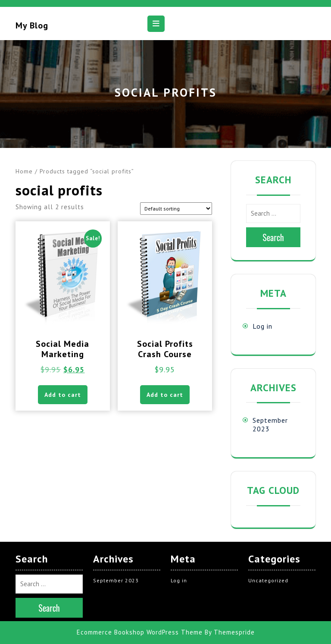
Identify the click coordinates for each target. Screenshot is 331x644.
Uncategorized (268, 580)
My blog (32, 25)
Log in (262, 326)
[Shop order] (176, 209)
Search (273, 237)
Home (24, 171)
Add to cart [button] (63, 395)
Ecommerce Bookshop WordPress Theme (140, 632)
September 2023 (116, 580)
